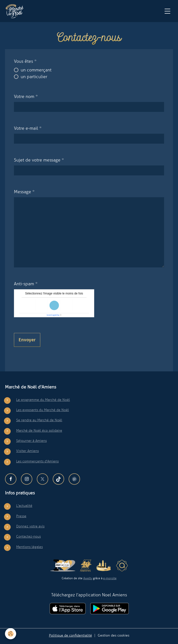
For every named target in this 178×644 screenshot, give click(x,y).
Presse (21, 516)
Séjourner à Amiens (31, 441)
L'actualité (24, 506)
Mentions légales (29, 547)
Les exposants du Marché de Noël (43, 410)
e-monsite (110, 578)
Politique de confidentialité (70, 635)
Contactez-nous (28, 536)
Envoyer (27, 340)
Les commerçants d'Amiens (37, 461)
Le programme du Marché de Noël (43, 400)
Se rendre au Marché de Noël (39, 420)
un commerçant (36, 70)
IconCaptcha (53, 315)
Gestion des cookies (113, 635)
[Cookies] (11, 634)
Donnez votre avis (30, 526)
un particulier (34, 77)
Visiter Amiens (27, 451)
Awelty (88, 578)
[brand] (16, 11)
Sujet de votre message (37, 160)
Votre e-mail (26, 128)
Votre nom (24, 97)
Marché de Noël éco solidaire (39, 430)
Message (22, 192)
